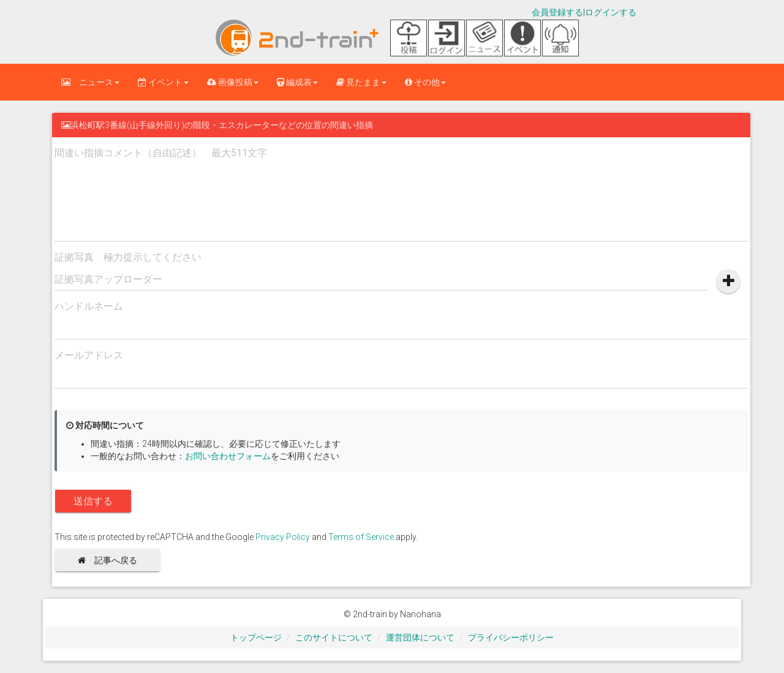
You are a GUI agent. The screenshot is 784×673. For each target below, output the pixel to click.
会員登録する (557, 12)
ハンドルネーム (89, 306)
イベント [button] (163, 82)
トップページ (256, 637)
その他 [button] (425, 82)
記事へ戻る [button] (112, 560)
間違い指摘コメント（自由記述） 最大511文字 (161, 153)
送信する (93, 501)
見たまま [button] (361, 82)
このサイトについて (334, 637)
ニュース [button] (90, 82)
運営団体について (420, 637)
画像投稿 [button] (233, 82)
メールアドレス (89, 355)
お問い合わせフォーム (228, 456)
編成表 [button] (297, 82)
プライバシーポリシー (511, 637)
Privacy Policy (283, 537)
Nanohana (420, 614)
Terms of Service (361, 537)
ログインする (611, 12)
